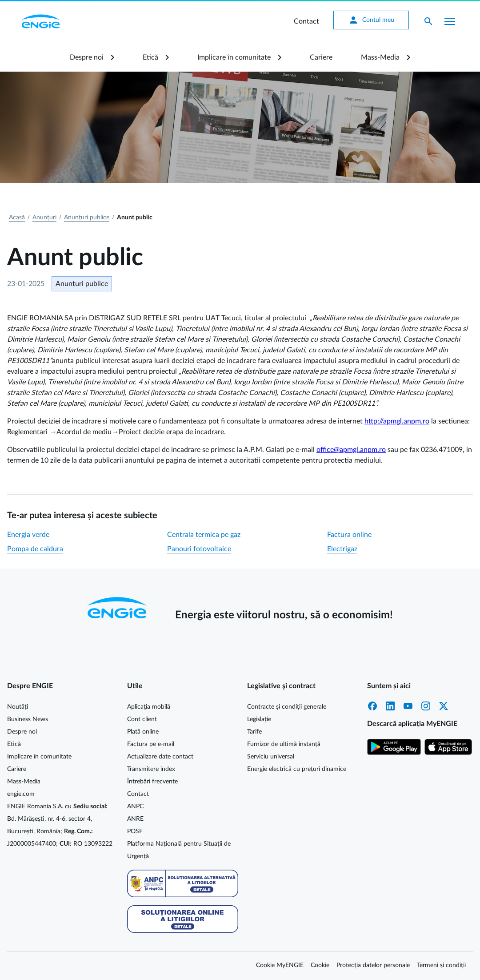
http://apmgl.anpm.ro (397, 421)
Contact (306, 21)
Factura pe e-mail (151, 744)
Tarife (254, 732)
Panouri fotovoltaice (199, 549)
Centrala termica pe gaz (204, 535)
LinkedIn (390, 706)
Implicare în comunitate (234, 57)
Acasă (17, 218)
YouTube (408, 706)
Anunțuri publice (87, 218)
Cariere (321, 57)
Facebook (372, 706)
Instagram (426, 706)
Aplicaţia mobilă (149, 707)
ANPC (135, 807)
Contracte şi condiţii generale (287, 707)
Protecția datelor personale (373, 965)
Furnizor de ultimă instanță (284, 744)
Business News (28, 719)
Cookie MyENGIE (280, 965)
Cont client (142, 719)
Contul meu (371, 20)
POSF (135, 831)
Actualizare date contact (160, 757)
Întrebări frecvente (152, 782)
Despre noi (87, 57)
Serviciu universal (271, 757)
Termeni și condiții (441, 965)
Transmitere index (151, 769)
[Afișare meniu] (450, 21)
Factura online (349, 535)
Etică (150, 57)
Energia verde (28, 535)
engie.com (21, 794)
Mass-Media (380, 57)
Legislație (259, 719)
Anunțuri (44, 218)
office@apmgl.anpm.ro (351, 450)
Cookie (320, 965)
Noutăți (18, 707)
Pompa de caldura (35, 549)
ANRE (135, 819)
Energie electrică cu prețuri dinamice (297, 769)
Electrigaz (342, 549)
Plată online (143, 732)
